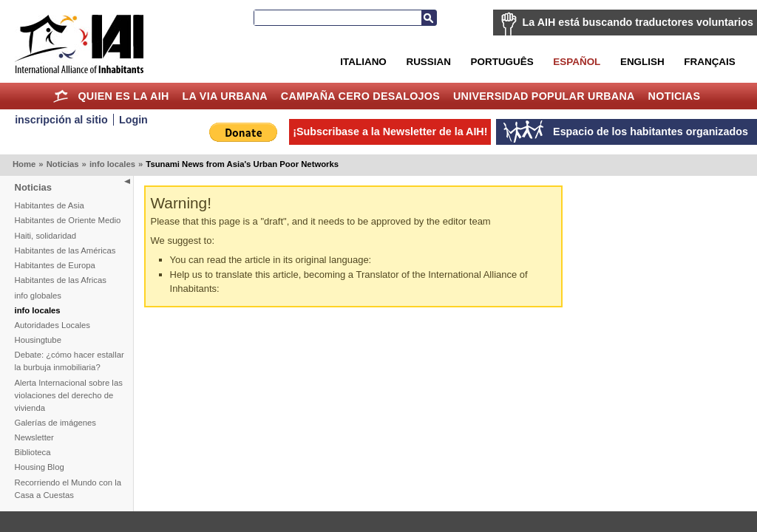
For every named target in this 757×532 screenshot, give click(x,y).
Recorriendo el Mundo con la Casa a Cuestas (68, 489)
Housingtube (38, 340)
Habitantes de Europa (55, 265)
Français (709, 62)
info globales (38, 296)
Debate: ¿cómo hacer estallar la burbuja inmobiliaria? (69, 361)
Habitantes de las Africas (61, 280)
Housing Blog (40, 467)
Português (502, 62)
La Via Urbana (225, 96)
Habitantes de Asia (50, 205)
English (642, 62)
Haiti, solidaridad (46, 236)
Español (577, 62)
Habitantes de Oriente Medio (68, 220)
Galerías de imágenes (56, 423)
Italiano (363, 62)
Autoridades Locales (52, 325)
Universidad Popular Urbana (544, 96)
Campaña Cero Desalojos (360, 96)
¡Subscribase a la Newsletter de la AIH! (390, 132)
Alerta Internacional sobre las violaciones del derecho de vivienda (69, 395)
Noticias (675, 96)
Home (61, 96)
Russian (428, 62)
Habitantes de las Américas (65, 250)
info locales (112, 164)
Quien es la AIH (123, 96)
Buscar (429, 18)
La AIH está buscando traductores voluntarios (638, 22)
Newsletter (34, 437)
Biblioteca (33, 452)
